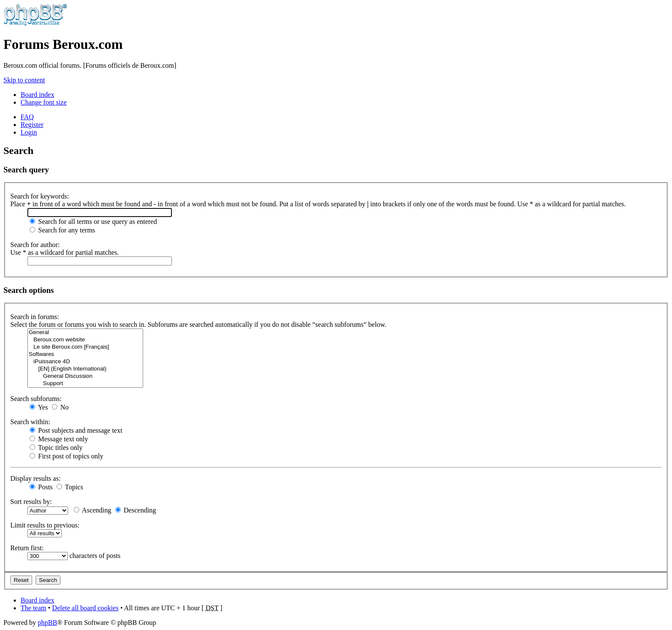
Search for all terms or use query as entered (93, 222)
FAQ (27, 117)
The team (33, 608)
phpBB (47, 622)
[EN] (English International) (85, 369)
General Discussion (85, 376)
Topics (70, 487)
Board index (37, 95)
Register (32, 125)
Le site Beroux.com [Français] (85, 347)
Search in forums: (35, 317)
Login (29, 132)
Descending (136, 510)
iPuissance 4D (85, 362)
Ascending (93, 510)
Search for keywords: (40, 196)
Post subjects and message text (76, 430)
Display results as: (35, 478)
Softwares (85, 354)
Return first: (27, 548)
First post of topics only (66, 456)
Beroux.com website (85, 340)
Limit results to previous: (45, 525)
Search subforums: (36, 399)
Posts (41, 487)
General (85, 333)
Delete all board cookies (85, 608)
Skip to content (24, 80)
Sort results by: (31, 502)
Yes (39, 407)
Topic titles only (56, 448)
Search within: (30, 422)
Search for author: (35, 245)
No (60, 407)
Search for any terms (62, 230)
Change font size (44, 102)
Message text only (59, 439)
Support (85, 384)
